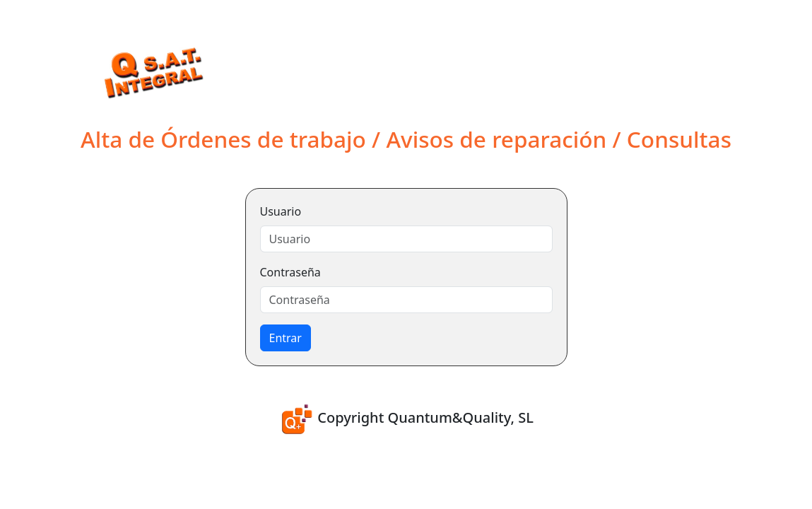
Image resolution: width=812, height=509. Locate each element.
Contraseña (290, 272)
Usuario (281, 211)
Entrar (286, 338)
